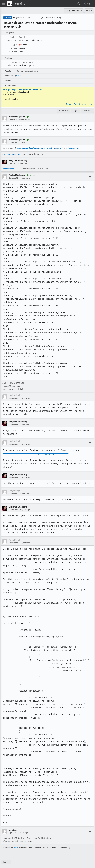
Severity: (13, 52)
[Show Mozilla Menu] (10, 4)
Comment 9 (14, 539)
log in (16, 844)
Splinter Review (86, 104)
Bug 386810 (18, 18)
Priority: (13, 49)
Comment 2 (14, 178)
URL (18, 76)
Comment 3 (14, 398)
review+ (16, 99)
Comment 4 (14, 424)
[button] (88, 4)
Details (69, 104)
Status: (14, 62)
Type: (15, 44)
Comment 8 (14, 506)
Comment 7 (14, 490)
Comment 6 (14, 474)
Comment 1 (14, 143)
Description (14, 120)
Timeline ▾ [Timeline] (87, 111)
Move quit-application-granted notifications (22, 90)
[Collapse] (90, 118)
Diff (76, 104)
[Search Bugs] (79, 4)
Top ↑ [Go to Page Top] (6, 858)
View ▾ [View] (89, 11)
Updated (13, 163)
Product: (13, 37)
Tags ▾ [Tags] (75, 111)
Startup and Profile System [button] (31, 40)
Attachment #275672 (11, 154)
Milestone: (12, 65)
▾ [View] (81, 11)
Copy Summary (72, 11)
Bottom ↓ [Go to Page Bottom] (64, 111)
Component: (12, 40)
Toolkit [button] (22, 37)
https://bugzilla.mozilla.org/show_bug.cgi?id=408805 (35, 454)
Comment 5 (14, 444)
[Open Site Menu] (4, 4)
